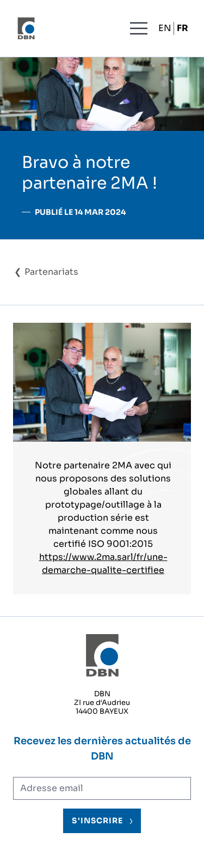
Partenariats (51, 272)
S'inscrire (97, 821)
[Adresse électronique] (102, 788)
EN (165, 28)
